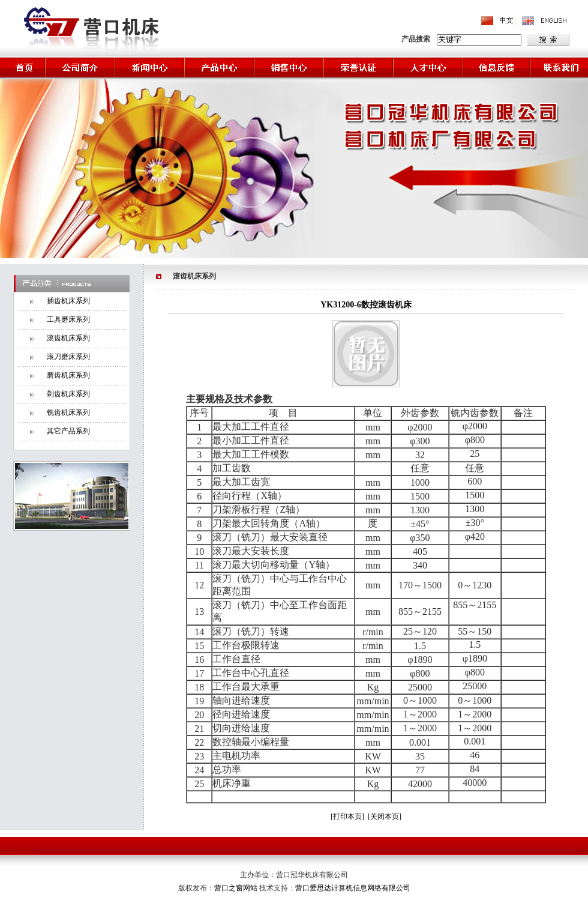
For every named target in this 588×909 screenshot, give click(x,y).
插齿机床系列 (68, 301)
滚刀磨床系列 (68, 357)
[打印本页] (347, 817)
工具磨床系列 (68, 319)
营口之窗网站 (237, 888)
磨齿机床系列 (68, 375)
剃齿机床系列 (68, 394)
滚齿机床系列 (68, 338)
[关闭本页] (385, 817)
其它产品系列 (68, 431)
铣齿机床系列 (68, 412)
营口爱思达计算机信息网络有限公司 (353, 888)
